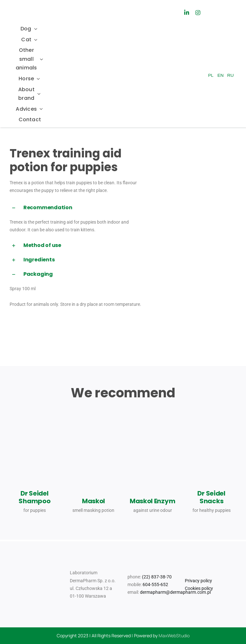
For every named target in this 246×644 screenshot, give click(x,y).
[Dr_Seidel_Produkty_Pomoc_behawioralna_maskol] (94, 428)
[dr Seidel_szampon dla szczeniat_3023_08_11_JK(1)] (35, 426)
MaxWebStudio (174, 636)
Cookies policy (199, 588)
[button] (76, 208)
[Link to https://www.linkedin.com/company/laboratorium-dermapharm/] (186, 13)
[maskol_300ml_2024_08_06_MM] (152, 426)
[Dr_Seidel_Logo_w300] (32, 8)
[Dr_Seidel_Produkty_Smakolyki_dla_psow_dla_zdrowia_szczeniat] (211, 412)
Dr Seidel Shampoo (34, 497)
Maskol (94, 501)
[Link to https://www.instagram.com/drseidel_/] (198, 13)
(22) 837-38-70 (157, 577)
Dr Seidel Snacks (211, 497)
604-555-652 (155, 584)
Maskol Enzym (152, 501)
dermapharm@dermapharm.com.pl (175, 592)
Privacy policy (198, 581)
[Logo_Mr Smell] (119, 4)
